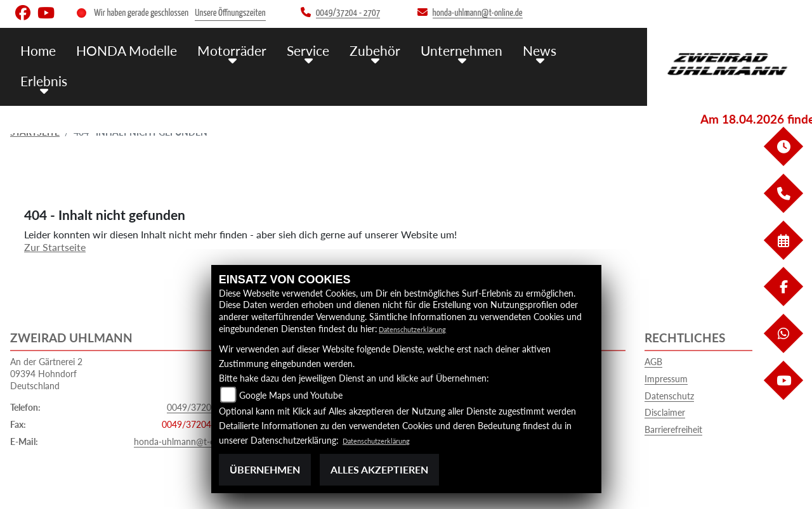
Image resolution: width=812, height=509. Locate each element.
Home (72, 49)
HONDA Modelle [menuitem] (155, 49)
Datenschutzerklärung (422, 329)
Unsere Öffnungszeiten (230, 13)
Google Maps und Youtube (291, 395)
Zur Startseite (55, 247)
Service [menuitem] (323, 49)
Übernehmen (265, 469)
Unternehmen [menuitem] (466, 49)
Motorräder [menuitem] (252, 49)
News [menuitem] (539, 49)
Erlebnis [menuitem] (595, 49)
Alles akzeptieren (379, 469)
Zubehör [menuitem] (385, 49)
